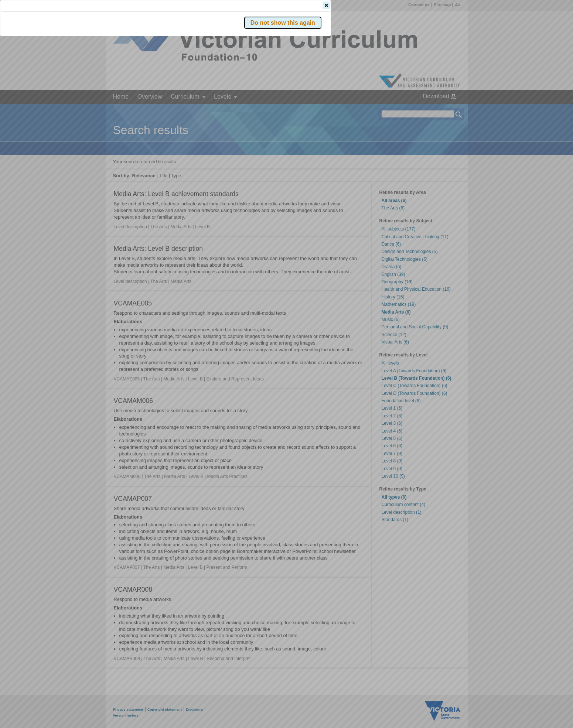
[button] (446, 110)
